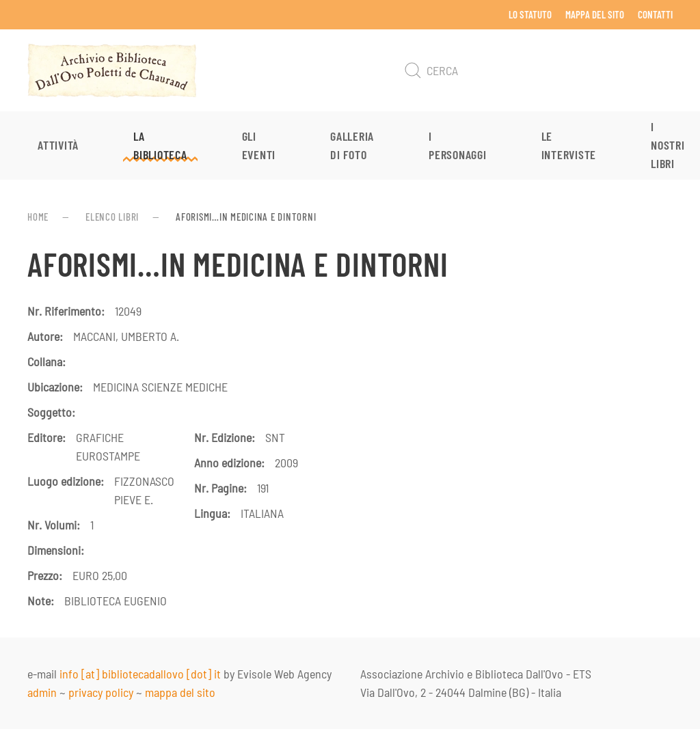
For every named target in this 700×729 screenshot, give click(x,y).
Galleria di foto (352, 145)
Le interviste (569, 145)
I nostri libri (668, 145)
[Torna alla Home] (112, 70)
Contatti (655, 14)
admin (42, 692)
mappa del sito (180, 692)
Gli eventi (259, 145)
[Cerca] (536, 70)
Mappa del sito (595, 14)
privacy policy (101, 692)
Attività (58, 145)
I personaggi (458, 145)
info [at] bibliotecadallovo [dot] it (140, 674)
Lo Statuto (530, 14)
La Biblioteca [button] (160, 145)
